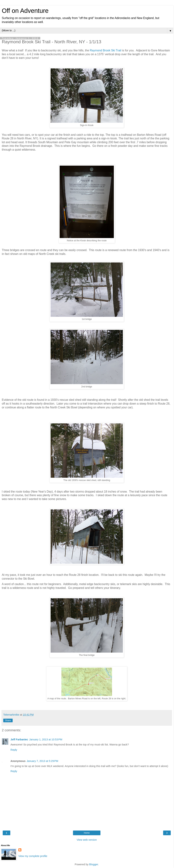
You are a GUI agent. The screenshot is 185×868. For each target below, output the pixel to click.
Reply (14, 750)
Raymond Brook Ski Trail (106, 50)
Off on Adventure (25, 11)
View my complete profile (33, 856)
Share (8, 720)
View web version (87, 840)
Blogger (94, 864)
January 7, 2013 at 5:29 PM (42, 761)
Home (87, 833)
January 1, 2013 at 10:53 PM (46, 739)
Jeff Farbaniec (19, 739)
